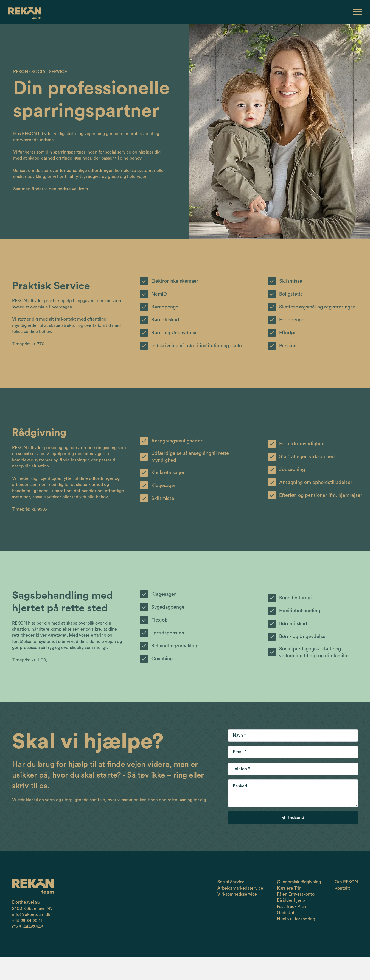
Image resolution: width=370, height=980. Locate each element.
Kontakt (342, 888)
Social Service (231, 882)
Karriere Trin (289, 888)
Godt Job (286, 913)
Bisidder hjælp (291, 900)
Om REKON (346, 882)
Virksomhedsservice (237, 894)
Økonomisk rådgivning (299, 882)
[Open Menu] (357, 12)
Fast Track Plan (291, 907)
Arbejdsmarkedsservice (240, 888)
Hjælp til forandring (296, 919)
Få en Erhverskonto (296, 894)
